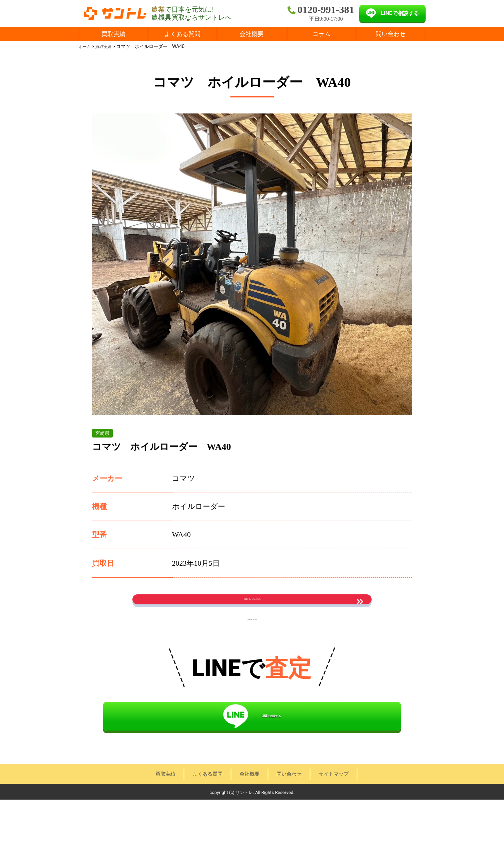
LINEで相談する (400, 13)
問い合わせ (391, 34)
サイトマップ (337, 829)
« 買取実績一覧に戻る (252, 649)
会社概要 (251, 34)
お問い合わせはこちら (252, 609)
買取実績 (113, 34)
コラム (322, 34)
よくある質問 (182, 34)
